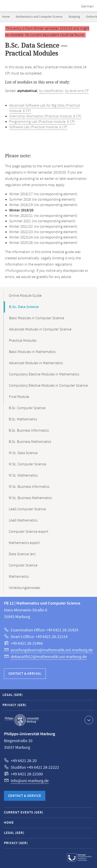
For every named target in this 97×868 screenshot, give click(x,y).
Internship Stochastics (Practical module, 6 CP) (45, 116)
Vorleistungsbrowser (25, 588)
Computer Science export (29, 532)
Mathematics (19, 577)
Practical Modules (23, 341)
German (87, 6)
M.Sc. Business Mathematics (30, 498)
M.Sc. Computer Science (27, 464)
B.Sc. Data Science (24, 307)
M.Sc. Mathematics (23, 476)
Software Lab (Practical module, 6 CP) (38, 127)
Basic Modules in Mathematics (32, 352)
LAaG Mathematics (23, 520)
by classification (51, 91)
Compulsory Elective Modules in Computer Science (48, 386)
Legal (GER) (13, 695)
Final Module (19, 397)
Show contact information (88, 720)
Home (6, 17)
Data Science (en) (22, 554)
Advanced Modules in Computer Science (40, 329)
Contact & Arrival (25, 674)
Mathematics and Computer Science (39, 17)
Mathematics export (24, 543)
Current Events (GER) (24, 813)
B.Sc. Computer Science (27, 408)
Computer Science (23, 565)
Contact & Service (25, 796)
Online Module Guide (25, 296)
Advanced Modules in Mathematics (36, 363)
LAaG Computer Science (27, 509)
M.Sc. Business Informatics (29, 487)
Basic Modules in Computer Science (37, 318)
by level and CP (77, 91)
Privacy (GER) (14, 705)
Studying (74, 17)
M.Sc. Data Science (23, 453)
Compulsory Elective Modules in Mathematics (44, 374)
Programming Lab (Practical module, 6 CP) (42, 122)
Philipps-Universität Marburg (22, 720)
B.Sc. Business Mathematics (30, 442)
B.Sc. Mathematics (23, 419)
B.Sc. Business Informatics (29, 431)
